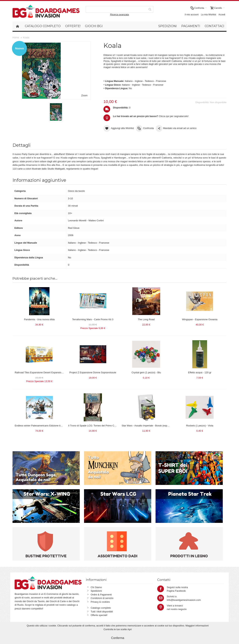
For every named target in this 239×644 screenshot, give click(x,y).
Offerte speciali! (99, 615)
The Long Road (146, 319)
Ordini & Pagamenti (101, 595)
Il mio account (192, 15)
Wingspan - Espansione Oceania (200, 319)
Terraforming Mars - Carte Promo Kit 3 (93, 319)
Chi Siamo (96, 587)
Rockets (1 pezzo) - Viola (200, 426)
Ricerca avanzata (119, 14)
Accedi (222, 15)
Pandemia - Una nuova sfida (39, 319)
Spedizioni (96, 591)
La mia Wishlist (208, 15)
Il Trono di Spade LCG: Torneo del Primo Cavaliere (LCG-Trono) (103, 426)
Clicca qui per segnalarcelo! (151, 116)
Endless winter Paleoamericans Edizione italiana (41, 426)
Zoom (84, 95)
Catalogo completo (101, 608)
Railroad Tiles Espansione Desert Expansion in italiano (44, 372)
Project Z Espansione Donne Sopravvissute (93, 372)
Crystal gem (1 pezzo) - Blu (146, 372)
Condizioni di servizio (102, 598)
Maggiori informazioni (197, 626)
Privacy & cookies (100, 602)
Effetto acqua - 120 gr (200, 372)
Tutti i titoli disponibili (102, 612)
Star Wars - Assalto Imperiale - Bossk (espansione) (149, 426)
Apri (129, 629)
